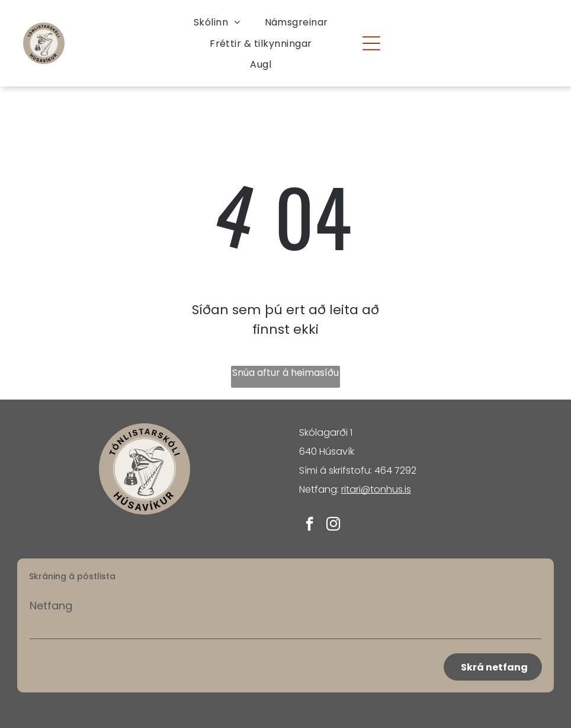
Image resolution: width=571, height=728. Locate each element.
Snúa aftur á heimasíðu (285, 373)
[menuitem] (217, 22)
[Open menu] (371, 43)
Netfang (51, 606)
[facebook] (309, 525)
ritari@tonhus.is (376, 489)
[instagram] (333, 525)
